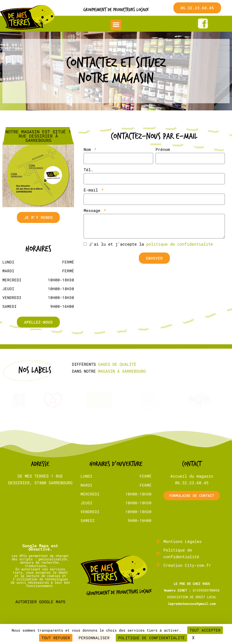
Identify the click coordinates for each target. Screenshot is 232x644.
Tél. (88, 170)
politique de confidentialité (180, 244)
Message (93, 210)
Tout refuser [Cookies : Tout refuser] (56, 638)
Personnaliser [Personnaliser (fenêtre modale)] (94, 638)
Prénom (163, 149)
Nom (88, 149)
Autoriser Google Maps (40, 593)
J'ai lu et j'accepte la (151, 244)
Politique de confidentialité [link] (151, 638)
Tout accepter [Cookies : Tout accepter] (205, 630)
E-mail (92, 190)
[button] (116, 25)
